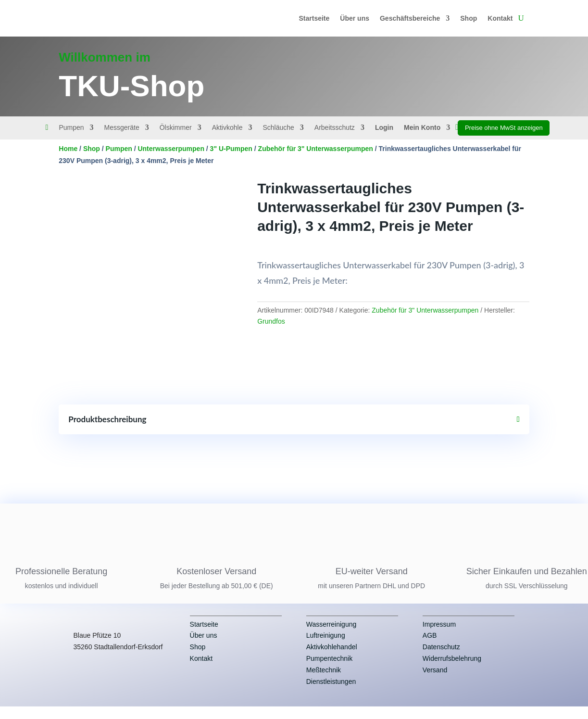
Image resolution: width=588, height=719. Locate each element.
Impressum (439, 635)
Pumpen (71, 128)
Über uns (355, 18)
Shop (469, 18)
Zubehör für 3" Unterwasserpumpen (316, 149)
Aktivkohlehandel (332, 658)
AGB (430, 647)
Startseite (314, 18)
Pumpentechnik (330, 669)
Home (68, 149)
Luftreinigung (326, 647)
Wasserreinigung (332, 635)
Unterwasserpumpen (171, 149)
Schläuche (278, 128)
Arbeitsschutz (335, 128)
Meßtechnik (324, 681)
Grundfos (271, 321)
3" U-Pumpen (231, 149)
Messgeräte (122, 128)
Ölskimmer (176, 128)
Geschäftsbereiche (410, 18)
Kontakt (500, 18)
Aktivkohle (227, 128)
